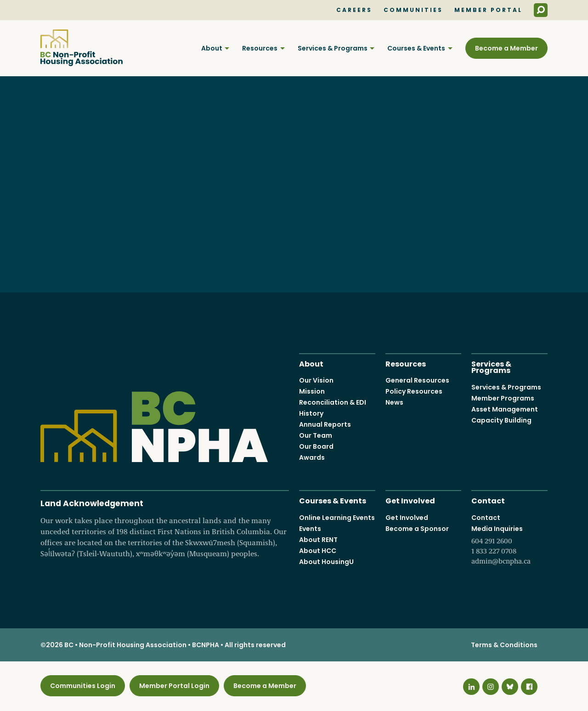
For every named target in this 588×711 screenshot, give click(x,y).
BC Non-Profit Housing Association (82, 48)
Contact (488, 500)
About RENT (318, 539)
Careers (354, 10)
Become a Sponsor (417, 528)
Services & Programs (333, 48)
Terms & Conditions (504, 645)
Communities (413, 10)
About (212, 48)
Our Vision (316, 380)
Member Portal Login (174, 686)
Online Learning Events (337, 517)
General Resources (417, 380)
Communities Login (83, 686)
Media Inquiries (509, 545)
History (311, 413)
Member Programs (503, 398)
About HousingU (326, 561)
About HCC (318, 550)
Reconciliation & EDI (333, 402)
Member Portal (488, 10)
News (394, 402)
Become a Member (506, 48)
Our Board (316, 446)
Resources (260, 48)
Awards (312, 457)
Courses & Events (416, 48)
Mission (312, 391)
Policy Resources (414, 391)
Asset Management (505, 409)
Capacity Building (501, 420)
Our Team (316, 435)
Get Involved (410, 500)
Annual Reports (325, 424)
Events (310, 528)
